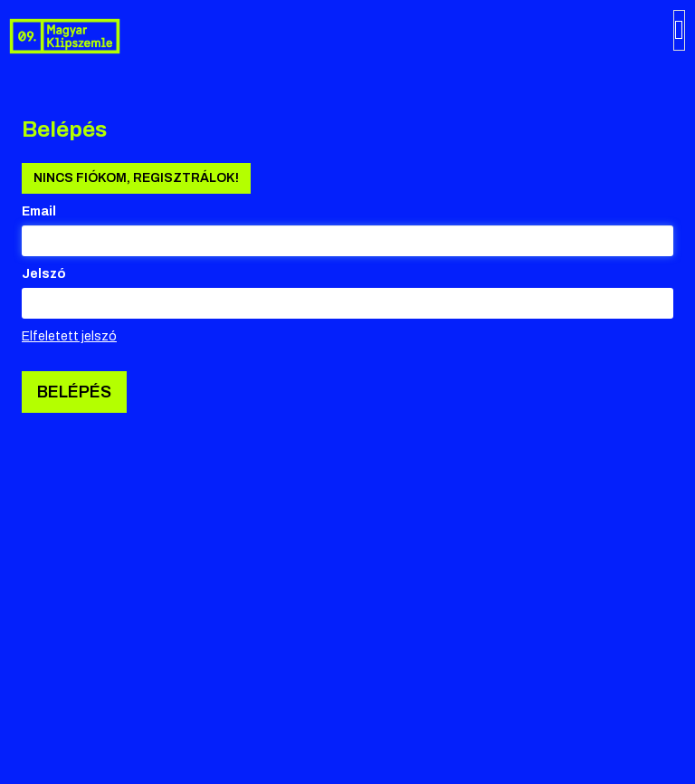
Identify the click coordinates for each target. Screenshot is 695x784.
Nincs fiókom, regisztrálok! (136, 178)
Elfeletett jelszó (69, 336)
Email (39, 211)
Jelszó (44, 274)
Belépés (74, 392)
